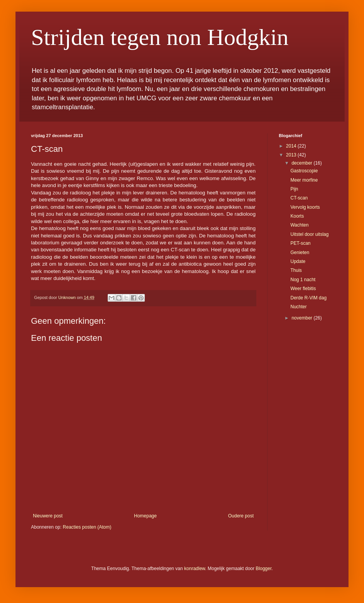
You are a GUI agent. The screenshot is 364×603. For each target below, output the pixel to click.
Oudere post (241, 516)
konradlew (195, 569)
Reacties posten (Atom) (87, 527)
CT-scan (299, 198)
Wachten (300, 225)
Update (298, 261)
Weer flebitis (303, 289)
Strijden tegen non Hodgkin (160, 37)
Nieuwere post (48, 516)
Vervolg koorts (305, 207)
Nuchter (299, 307)
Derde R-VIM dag (308, 298)
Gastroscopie (304, 171)
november (303, 318)
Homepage (145, 516)
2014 (292, 146)
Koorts (297, 216)
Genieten (300, 253)
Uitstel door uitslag (310, 234)
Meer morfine (304, 180)
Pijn (294, 189)
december (303, 163)
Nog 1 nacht (303, 280)
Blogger (264, 569)
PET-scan (300, 243)
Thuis (296, 270)
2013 (292, 155)
